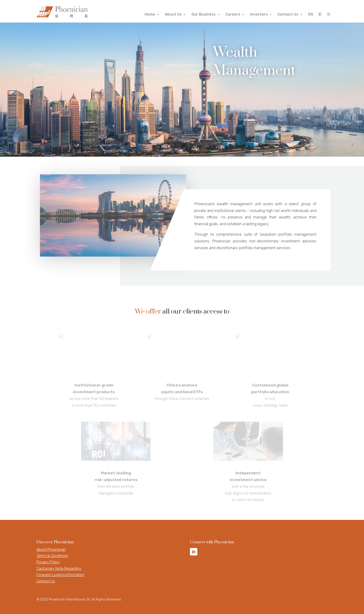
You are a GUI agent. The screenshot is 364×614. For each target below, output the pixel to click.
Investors (259, 15)
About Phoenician (51, 550)
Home (150, 15)
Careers (233, 15)
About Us (173, 15)
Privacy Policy (48, 562)
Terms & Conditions (52, 556)
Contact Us (288, 15)
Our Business (204, 15)
